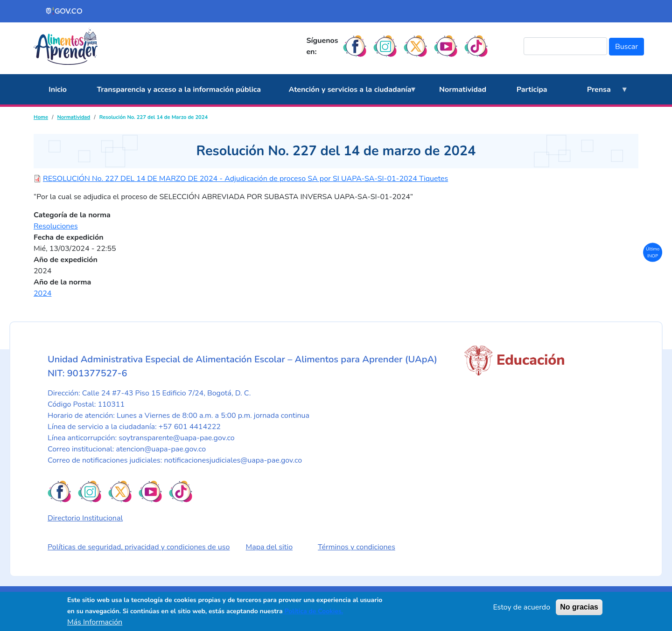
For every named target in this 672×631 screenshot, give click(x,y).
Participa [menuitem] (532, 90)
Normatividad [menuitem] (463, 90)
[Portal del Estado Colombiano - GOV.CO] (64, 11)
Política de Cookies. (313, 611)
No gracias (579, 607)
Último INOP (653, 252)
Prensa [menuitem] (596, 95)
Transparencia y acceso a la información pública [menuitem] (179, 90)
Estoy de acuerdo (521, 607)
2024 (42, 293)
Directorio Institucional (85, 518)
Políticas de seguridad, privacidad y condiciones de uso (139, 547)
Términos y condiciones (357, 547)
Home (41, 117)
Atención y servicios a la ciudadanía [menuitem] (347, 95)
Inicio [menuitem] (58, 90)
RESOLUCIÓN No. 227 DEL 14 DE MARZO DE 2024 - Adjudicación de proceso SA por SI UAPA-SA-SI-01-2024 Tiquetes (245, 179)
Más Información (95, 622)
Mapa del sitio (269, 547)
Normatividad (73, 117)
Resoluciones (56, 226)
